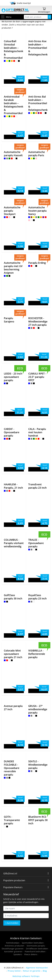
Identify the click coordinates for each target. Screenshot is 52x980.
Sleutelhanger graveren (13, 949)
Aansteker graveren (13, 951)
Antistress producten (14, 946)
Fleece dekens (31, 954)
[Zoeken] (50, 17)
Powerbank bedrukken (35, 951)
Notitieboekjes (13, 943)
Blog (45, 971)
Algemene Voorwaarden (37, 968)
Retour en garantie (32, 971)
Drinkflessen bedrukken (37, 949)
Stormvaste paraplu (36, 946)
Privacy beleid (14, 971)
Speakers (18, 954)
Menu (6, 17)
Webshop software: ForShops (26, 976)
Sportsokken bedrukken (33, 943)
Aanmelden (12, 923)
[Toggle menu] (3, 17)
